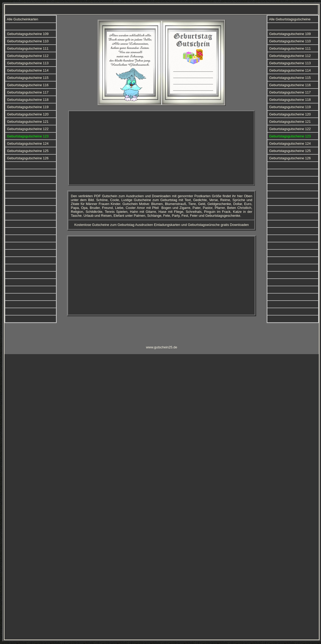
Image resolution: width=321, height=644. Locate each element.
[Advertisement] (162, 148)
